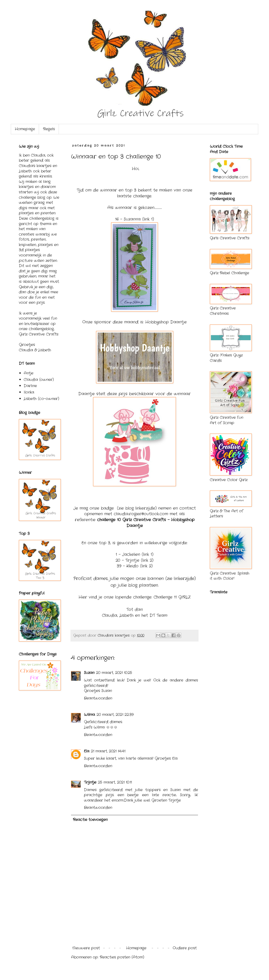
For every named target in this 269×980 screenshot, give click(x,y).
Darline (30, 386)
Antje (29, 373)
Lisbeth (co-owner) (41, 399)
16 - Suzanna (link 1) (134, 219)
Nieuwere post (86, 948)
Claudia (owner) (39, 380)
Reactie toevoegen (90, 820)
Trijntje (90, 782)
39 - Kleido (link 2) (135, 566)
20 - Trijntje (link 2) (134, 560)
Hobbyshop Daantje (166, 322)
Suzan (89, 673)
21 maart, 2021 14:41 (108, 751)
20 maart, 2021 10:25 (114, 673)
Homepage (25, 129)
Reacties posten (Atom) (122, 957)
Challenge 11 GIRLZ (172, 597)
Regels (49, 129)
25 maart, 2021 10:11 (115, 782)
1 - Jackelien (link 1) (134, 554)
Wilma (89, 715)
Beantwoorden (98, 698)
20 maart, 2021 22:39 (115, 715)
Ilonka (29, 392)
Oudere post (185, 948)
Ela (87, 751)
